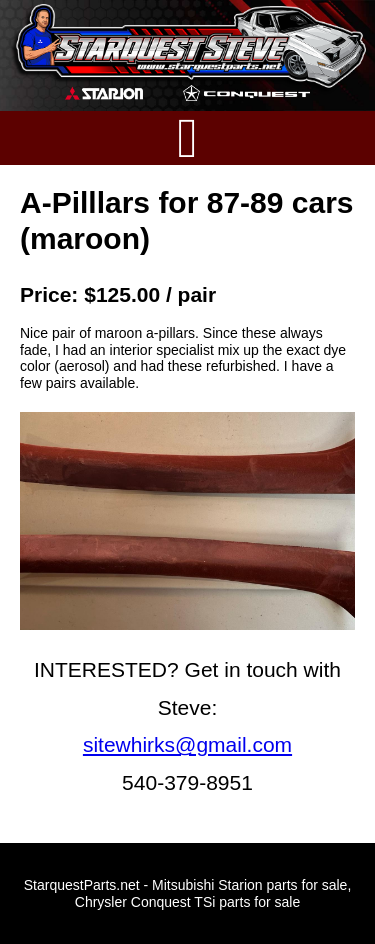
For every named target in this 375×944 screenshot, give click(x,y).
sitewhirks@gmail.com (187, 744)
